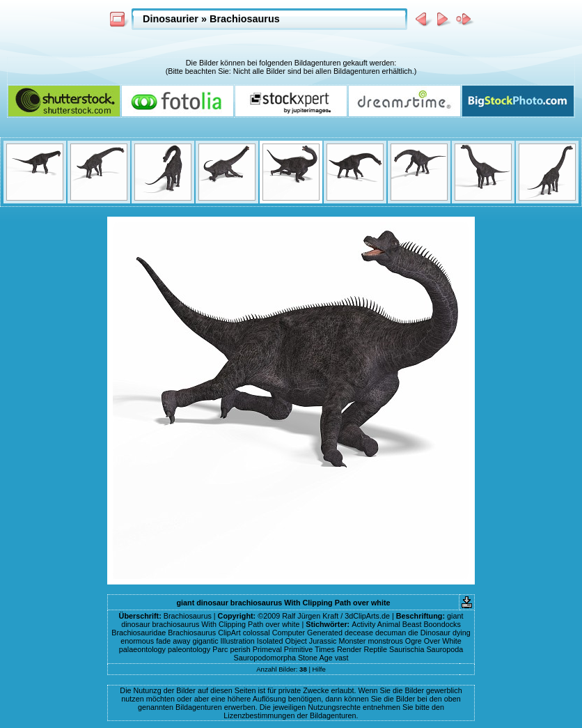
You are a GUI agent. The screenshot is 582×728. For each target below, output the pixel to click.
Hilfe (319, 669)
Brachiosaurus (245, 19)
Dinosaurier (171, 19)
